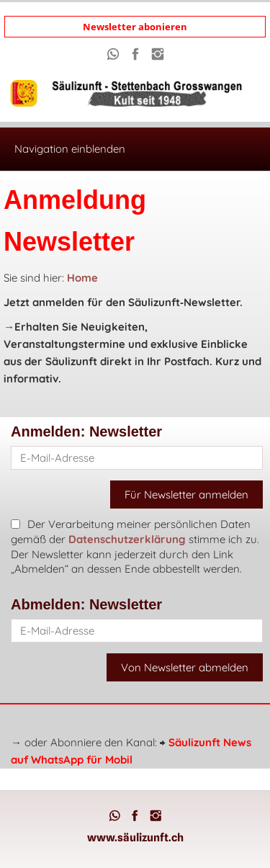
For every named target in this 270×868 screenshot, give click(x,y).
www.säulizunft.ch (135, 838)
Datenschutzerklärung (127, 539)
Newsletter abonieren (135, 27)
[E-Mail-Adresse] (137, 458)
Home (82, 278)
